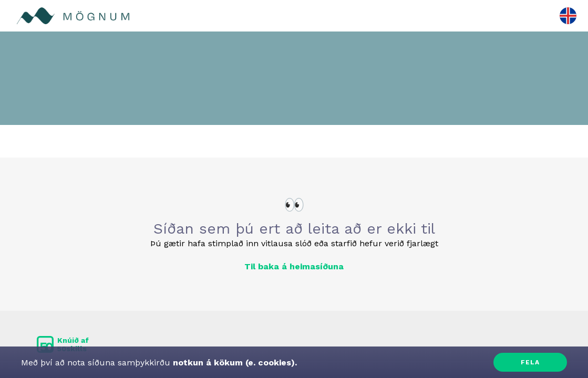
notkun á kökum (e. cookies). (234, 363)
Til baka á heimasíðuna (294, 266)
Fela (530, 362)
